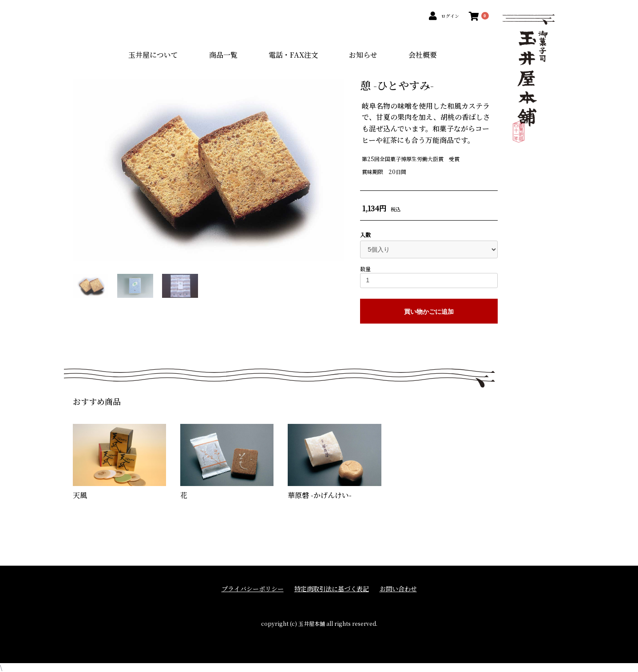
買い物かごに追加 (429, 312)
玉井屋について (153, 55)
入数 (365, 235)
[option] (209, 170)
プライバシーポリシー (253, 589)
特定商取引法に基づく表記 (332, 589)
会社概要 (423, 55)
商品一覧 (223, 55)
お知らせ (363, 55)
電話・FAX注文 (293, 55)
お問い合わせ (398, 589)
